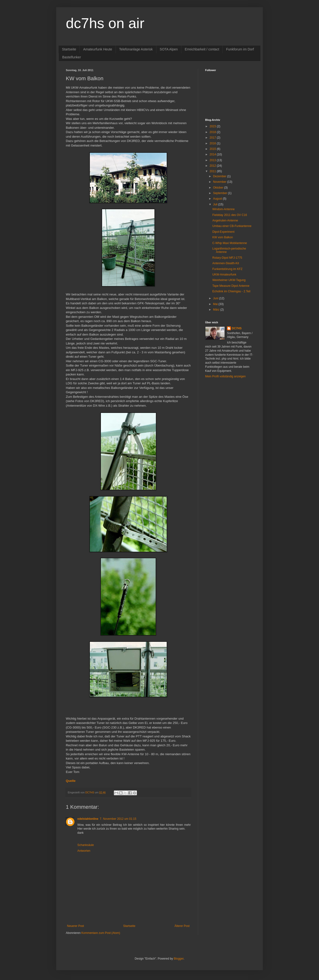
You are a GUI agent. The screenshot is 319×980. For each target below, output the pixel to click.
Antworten (84, 851)
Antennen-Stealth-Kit (226, 263)
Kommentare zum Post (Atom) (101, 933)
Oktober (219, 188)
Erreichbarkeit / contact (202, 49)
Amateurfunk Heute (98, 49)
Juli (216, 204)
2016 (213, 143)
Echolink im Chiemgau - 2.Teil (231, 291)
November (220, 182)
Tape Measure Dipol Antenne (231, 286)
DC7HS (237, 328)
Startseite (69, 49)
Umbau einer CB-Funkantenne (232, 226)
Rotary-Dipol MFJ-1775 (227, 258)
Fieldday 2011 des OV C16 (230, 215)
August (218, 199)
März (217, 310)
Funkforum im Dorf (240, 49)
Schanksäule (86, 845)
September (221, 193)
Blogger (179, 959)
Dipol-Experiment (223, 232)
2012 (213, 166)
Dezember (220, 176)
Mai (216, 304)
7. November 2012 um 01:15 (118, 819)
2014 (213, 154)
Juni (216, 298)
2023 (213, 126)
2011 (213, 171)
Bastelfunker (72, 57)
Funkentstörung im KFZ (227, 269)
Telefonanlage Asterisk (136, 49)
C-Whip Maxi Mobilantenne (230, 243)
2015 (213, 149)
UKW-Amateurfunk (224, 275)
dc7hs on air (105, 23)
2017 (213, 138)
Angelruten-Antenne (225, 220)
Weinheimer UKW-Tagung (229, 280)
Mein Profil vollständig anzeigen (225, 376)
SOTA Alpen (169, 49)
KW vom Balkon (223, 237)
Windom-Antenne (224, 209)
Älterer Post (182, 926)
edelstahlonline (88, 819)
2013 (213, 160)
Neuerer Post (76, 926)
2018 (213, 132)
